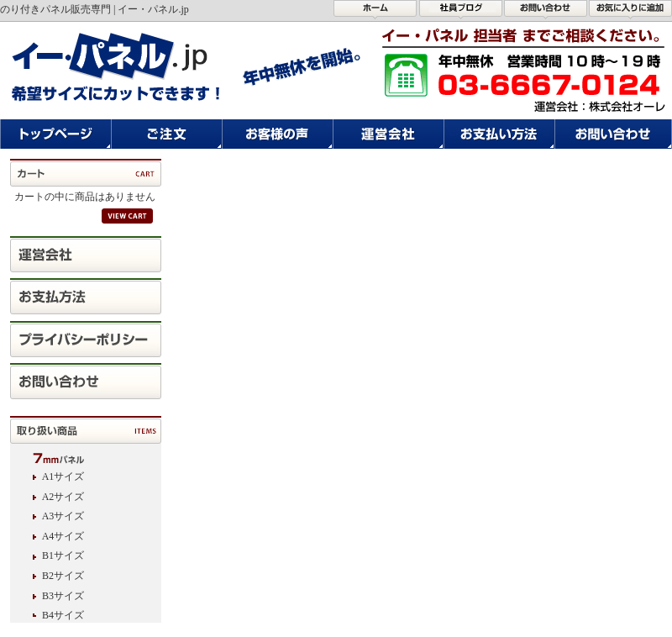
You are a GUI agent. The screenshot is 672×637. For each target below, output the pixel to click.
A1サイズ (63, 476)
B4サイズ (63, 615)
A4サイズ (63, 536)
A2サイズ (63, 497)
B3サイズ (63, 596)
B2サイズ (63, 576)
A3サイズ (63, 516)
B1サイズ (63, 555)
